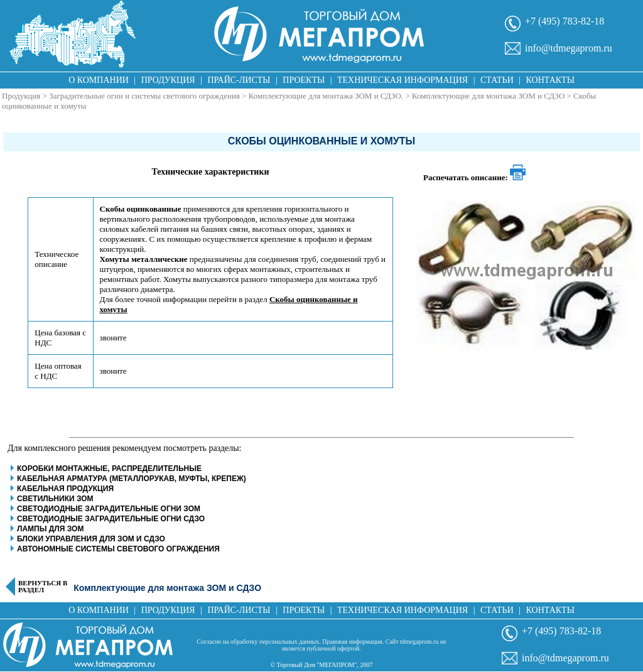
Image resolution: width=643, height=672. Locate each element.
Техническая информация (403, 80)
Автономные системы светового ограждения (118, 549)
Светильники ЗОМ (55, 499)
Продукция (168, 80)
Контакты (550, 80)
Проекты (304, 80)
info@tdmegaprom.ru (569, 48)
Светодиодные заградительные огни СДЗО (111, 519)
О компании (99, 80)
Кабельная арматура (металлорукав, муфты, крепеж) (132, 479)
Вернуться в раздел (43, 587)
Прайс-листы (239, 80)
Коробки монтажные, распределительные (109, 469)
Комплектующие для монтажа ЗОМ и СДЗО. (326, 96)
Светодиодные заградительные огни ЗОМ (109, 509)
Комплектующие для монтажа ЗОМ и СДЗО (488, 96)
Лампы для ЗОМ (50, 529)
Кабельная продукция (65, 489)
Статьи (497, 80)
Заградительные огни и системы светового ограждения (144, 96)
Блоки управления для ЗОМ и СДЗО (91, 539)
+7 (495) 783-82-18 (565, 21)
